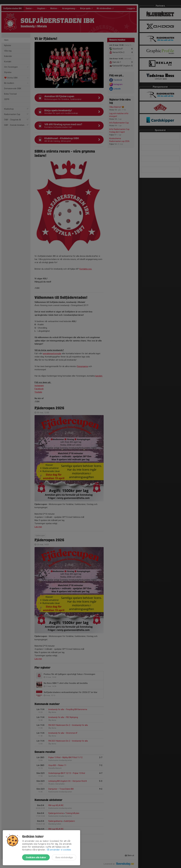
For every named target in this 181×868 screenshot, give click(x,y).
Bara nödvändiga (64, 857)
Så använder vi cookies (59, 850)
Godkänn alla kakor (36, 857)
